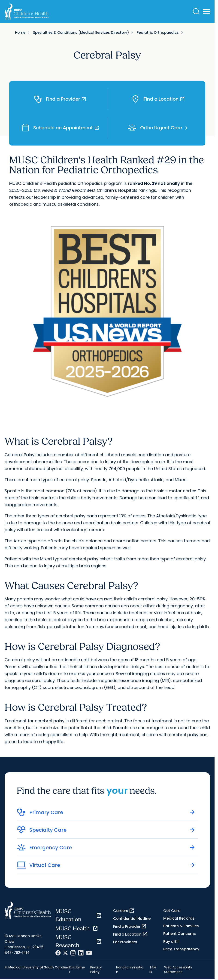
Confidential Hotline (132, 919)
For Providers (125, 942)
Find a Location (130, 934)
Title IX (153, 970)
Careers (124, 911)
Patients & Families (181, 926)
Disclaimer (77, 970)
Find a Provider (130, 926)
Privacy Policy (96, 970)
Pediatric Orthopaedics (158, 33)
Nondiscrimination (130, 970)
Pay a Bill (171, 941)
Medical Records (179, 918)
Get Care (172, 911)
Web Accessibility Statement (178, 970)
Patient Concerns (180, 934)
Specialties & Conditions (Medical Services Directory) (81, 33)
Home (20, 33)
